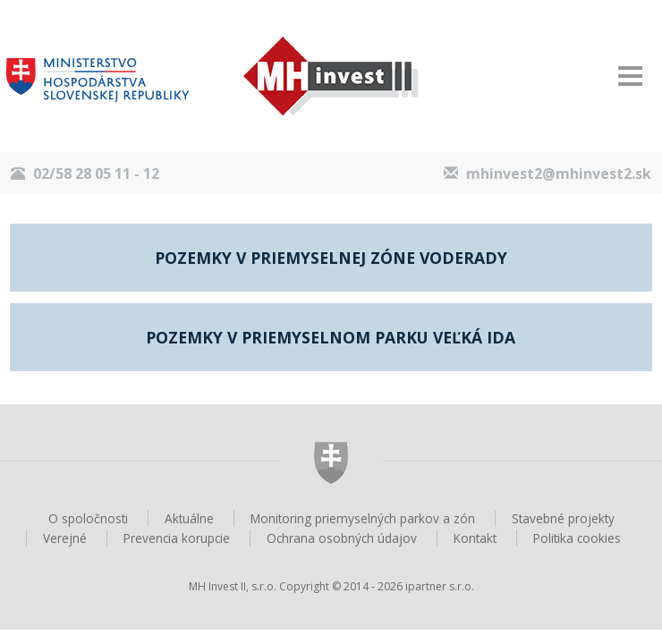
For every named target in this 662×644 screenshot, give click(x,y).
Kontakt (475, 538)
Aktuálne (189, 518)
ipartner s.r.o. (440, 586)
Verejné (65, 538)
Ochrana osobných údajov (342, 538)
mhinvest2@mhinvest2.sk (559, 174)
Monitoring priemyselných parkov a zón (363, 518)
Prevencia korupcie (177, 538)
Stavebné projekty (563, 518)
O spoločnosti (88, 518)
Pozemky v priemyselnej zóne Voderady (331, 258)
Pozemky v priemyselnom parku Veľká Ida (331, 337)
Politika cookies (577, 538)
